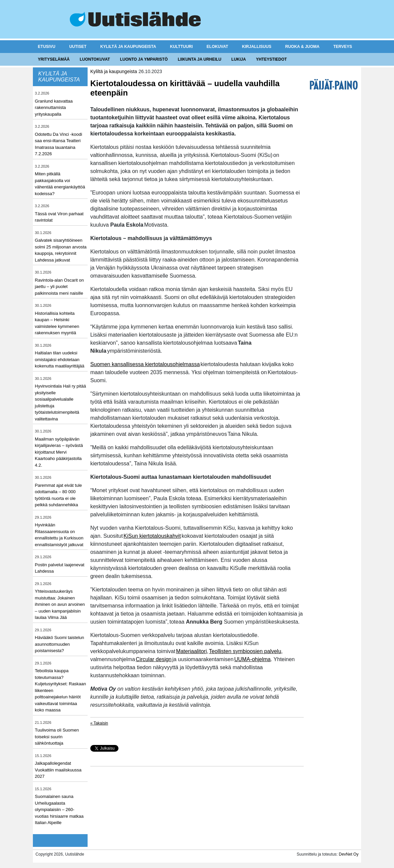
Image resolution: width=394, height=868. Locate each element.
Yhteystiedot (272, 59)
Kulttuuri (182, 47)
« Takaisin (99, 723)
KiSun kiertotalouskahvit (152, 536)
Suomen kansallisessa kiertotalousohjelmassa (145, 364)
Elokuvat (217, 47)
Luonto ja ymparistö (144, 59)
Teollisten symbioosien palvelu (245, 651)
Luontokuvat (95, 59)
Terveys (343, 47)
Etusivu (47, 47)
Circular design (154, 659)
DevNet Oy (349, 854)
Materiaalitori (192, 651)
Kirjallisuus (257, 47)
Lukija (238, 59)
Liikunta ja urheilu (200, 59)
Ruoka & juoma (302, 47)
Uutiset (78, 47)
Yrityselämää (54, 59)
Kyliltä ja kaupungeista (128, 47)
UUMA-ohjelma (252, 659)
